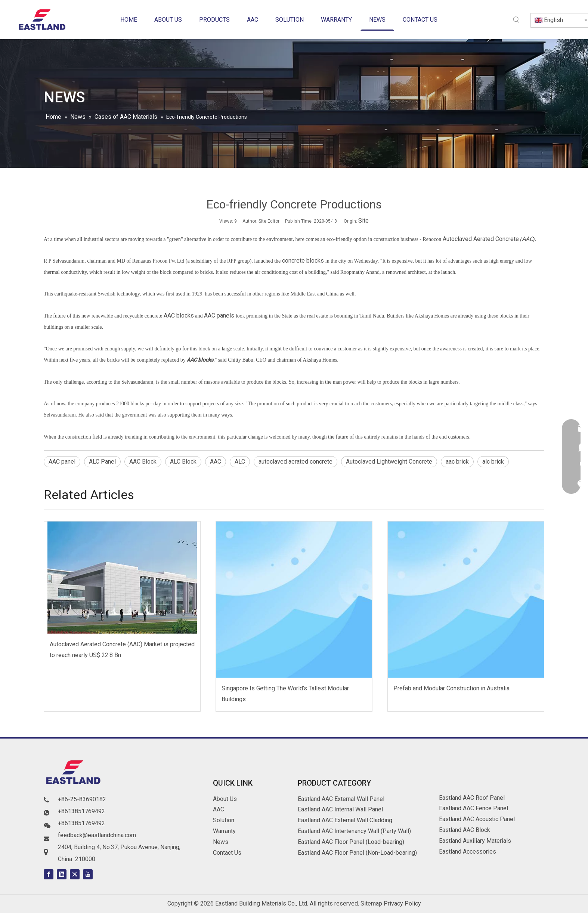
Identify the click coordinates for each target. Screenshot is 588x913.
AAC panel (62, 462)
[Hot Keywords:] (516, 20)
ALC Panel (102, 462)
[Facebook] (49, 874)
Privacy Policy (402, 903)
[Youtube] (88, 874)
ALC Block (183, 462)
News (221, 842)
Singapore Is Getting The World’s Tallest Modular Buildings (285, 694)
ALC (240, 462)
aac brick (457, 462)
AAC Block (143, 462)
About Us (225, 799)
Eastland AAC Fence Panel (474, 808)
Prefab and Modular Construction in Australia (451, 688)
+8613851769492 (81, 811)
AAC (527, 239)
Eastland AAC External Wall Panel (341, 799)
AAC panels (218, 315)
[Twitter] (75, 874)
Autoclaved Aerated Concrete (481, 239)
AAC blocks (179, 315)
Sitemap (371, 903)
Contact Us (227, 853)
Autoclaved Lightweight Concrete (389, 462)
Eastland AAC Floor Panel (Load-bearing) (351, 842)
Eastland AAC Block (465, 830)
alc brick (493, 462)
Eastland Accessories (468, 852)
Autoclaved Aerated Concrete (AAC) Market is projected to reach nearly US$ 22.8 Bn (122, 650)
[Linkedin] (62, 874)
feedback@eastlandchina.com (97, 835)
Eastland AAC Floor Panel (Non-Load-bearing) (357, 853)
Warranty (224, 831)
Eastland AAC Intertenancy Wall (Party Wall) (354, 831)
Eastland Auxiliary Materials (475, 841)
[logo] (74, 773)
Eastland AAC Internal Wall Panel (340, 809)
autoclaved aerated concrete (295, 462)
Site (363, 221)
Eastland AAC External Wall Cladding (345, 820)
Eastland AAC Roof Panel (472, 798)
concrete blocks (302, 261)
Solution (224, 820)
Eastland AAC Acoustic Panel (477, 819)
